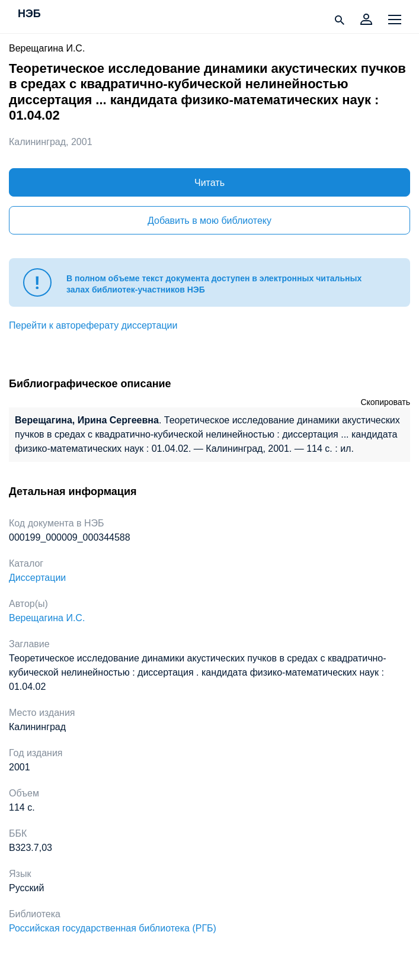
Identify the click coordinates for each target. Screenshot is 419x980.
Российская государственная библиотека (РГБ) (113, 928)
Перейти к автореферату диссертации (93, 325)
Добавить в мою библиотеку (209, 221)
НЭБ (29, 14)
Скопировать (385, 402)
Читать (209, 183)
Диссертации (37, 578)
